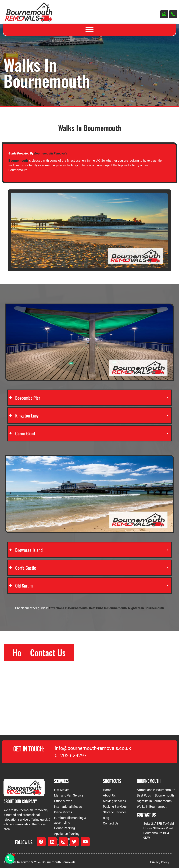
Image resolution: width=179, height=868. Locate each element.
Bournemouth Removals (51, 153)
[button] (90, 29)
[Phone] (10, 859)
